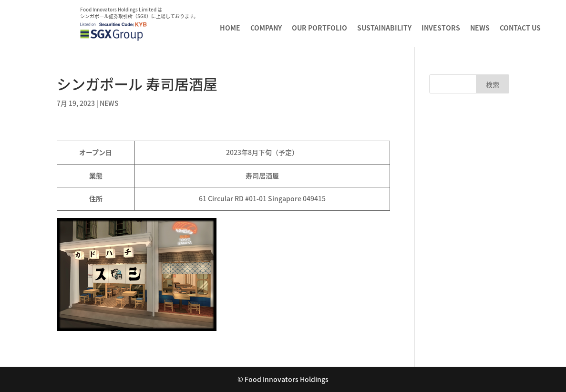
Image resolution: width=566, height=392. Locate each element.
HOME (230, 28)
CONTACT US (520, 28)
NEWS (480, 28)
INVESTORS (441, 28)
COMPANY (266, 28)
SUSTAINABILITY (384, 28)
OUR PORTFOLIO (319, 28)
